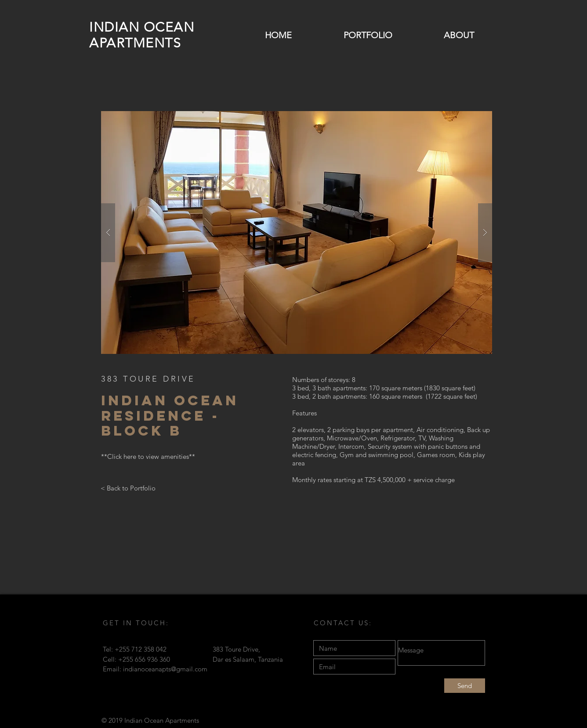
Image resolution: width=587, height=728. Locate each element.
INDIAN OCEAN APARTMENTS (142, 35)
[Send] (465, 686)
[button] (297, 232)
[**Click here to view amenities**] (148, 457)
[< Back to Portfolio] (128, 488)
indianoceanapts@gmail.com (165, 669)
